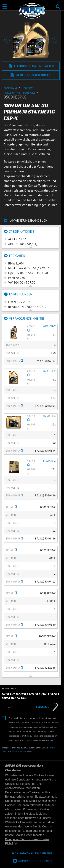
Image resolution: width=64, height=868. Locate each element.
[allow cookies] (32, 861)
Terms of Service (19, 751)
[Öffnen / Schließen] (5, 6)
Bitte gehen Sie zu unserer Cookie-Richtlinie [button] (27, 841)
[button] (7, 40)
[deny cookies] (32, 853)
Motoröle (13, 88)
